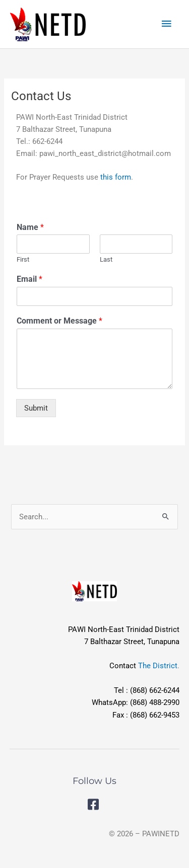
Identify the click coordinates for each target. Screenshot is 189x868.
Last (106, 259)
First (23, 259)
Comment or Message (59, 321)
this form (116, 177)
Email (29, 279)
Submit (36, 408)
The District (158, 666)
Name (30, 227)
